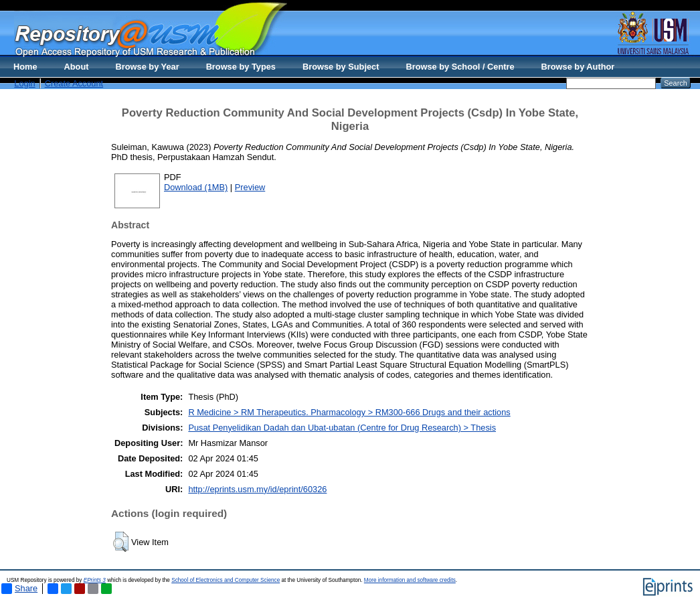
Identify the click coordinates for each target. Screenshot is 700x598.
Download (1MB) (196, 187)
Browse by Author (578, 67)
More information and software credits (410, 580)
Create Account (74, 83)
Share (19, 589)
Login (24, 83)
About (77, 67)
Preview (250, 187)
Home (25, 67)
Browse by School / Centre (460, 67)
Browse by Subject (341, 67)
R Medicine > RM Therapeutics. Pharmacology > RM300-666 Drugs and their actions (349, 412)
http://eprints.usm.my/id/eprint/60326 (257, 489)
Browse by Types (241, 67)
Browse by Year (148, 67)
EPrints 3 (95, 580)
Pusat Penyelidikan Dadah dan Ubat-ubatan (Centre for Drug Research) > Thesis (342, 428)
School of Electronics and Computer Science (226, 580)
